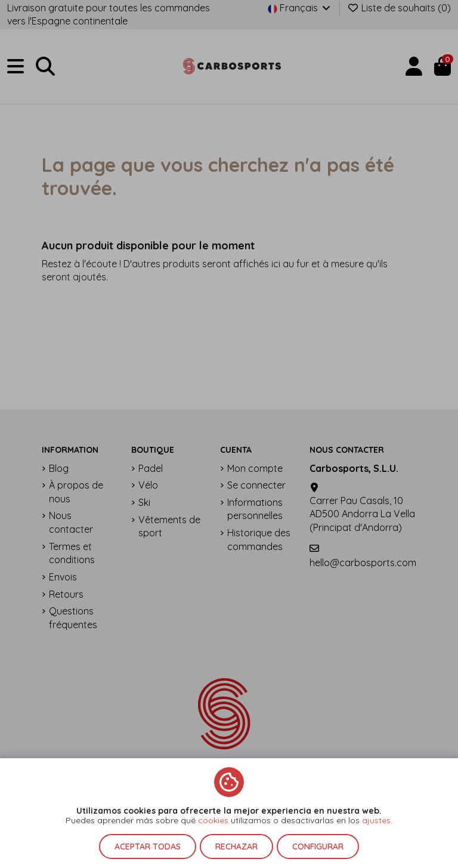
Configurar (318, 847)
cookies (213, 820)
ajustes (376, 820)
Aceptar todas (148, 847)
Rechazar (236, 847)
